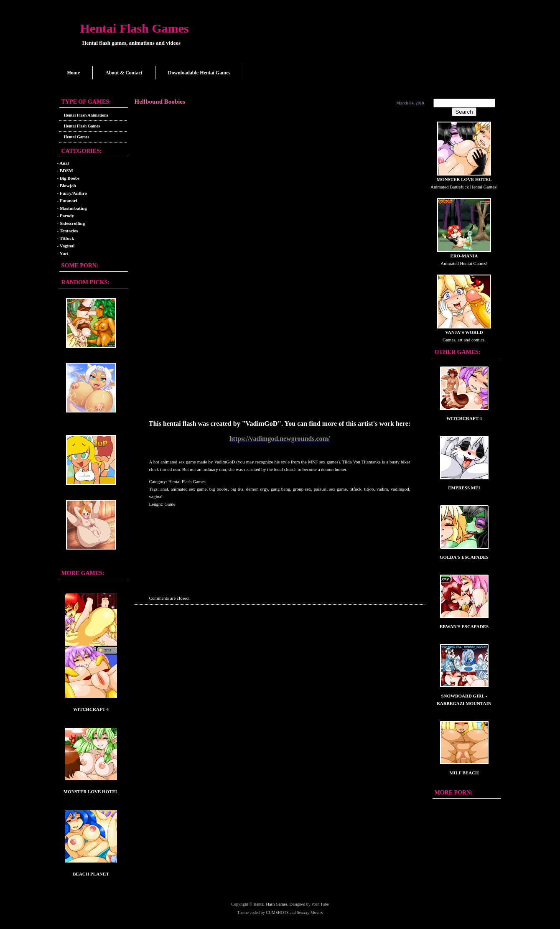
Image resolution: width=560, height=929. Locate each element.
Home (74, 73)
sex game (338, 489)
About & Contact (124, 73)
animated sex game (188, 489)
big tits (237, 489)
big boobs (219, 489)
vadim (382, 489)
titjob (369, 489)
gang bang (280, 489)
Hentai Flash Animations (86, 115)
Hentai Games (77, 137)
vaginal (156, 496)
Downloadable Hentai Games (199, 73)
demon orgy (257, 489)
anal (164, 489)
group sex (302, 489)
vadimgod (400, 489)
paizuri (320, 489)
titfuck (355, 489)
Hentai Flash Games (135, 28)
